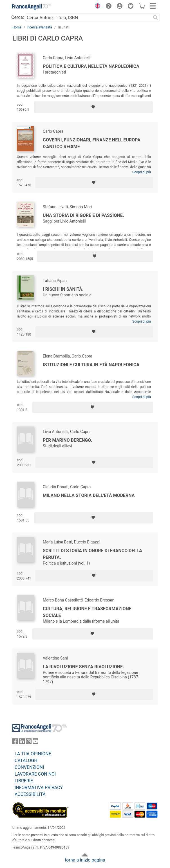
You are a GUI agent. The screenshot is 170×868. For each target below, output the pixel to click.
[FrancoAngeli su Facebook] (15, 742)
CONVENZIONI (29, 767)
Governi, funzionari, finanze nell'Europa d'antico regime (92, 143)
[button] (96, 7)
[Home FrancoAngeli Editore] (32, 7)
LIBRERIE (24, 781)
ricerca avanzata (40, 27)
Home (17, 27)
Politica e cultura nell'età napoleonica (91, 66)
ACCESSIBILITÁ (30, 794)
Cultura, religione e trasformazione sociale (87, 612)
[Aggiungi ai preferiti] (94, 107)
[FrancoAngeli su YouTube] (35, 742)
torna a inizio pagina (85, 860)
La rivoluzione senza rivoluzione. (83, 667)
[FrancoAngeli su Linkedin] (22, 742)
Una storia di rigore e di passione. (83, 215)
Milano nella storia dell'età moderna (89, 495)
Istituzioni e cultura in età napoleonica (91, 365)
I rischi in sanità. (63, 289)
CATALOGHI (27, 761)
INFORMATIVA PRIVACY (39, 788)
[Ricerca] (155, 17)
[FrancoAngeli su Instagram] (29, 742)
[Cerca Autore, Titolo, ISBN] (88, 17)
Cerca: (18, 17)
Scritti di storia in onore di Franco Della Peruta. (92, 554)
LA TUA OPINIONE (33, 754)
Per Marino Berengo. (67, 440)
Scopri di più (142, 172)
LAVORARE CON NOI (35, 774)
